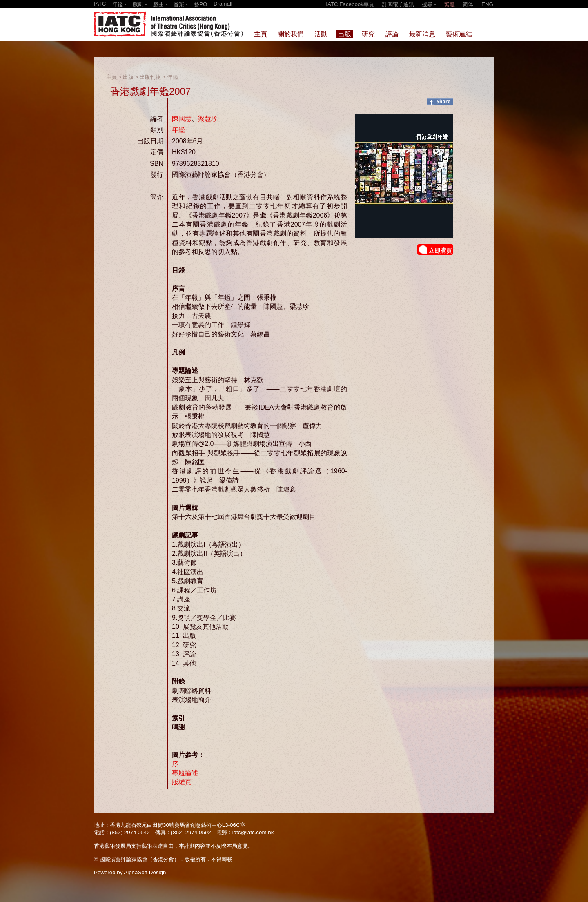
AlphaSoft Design (145, 872)
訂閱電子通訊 (398, 4)
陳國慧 (182, 119)
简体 (468, 4)
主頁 (111, 77)
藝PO (200, 4)
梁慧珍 (208, 119)
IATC (100, 4)
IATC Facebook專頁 (350, 4)
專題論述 (185, 773)
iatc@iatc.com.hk (253, 832)
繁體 (450, 4)
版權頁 (182, 782)
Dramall (223, 4)
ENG (487, 4)
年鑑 (173, 77)
